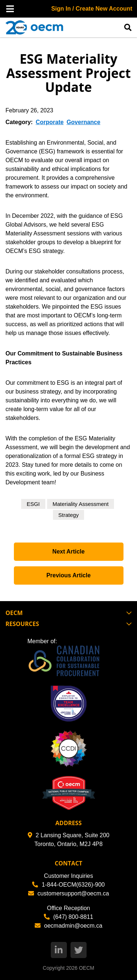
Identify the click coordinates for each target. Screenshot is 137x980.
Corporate (50, 122)
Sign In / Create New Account (92, 9)
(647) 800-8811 (68, 917)
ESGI (33, 504)
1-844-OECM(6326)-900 (68, 885)
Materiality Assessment (81, 504)
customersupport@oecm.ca (69, 893)
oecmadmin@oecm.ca (68, 926)
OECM (87, 968)
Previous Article (68, 575)
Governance (83, 122)
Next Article (68, 552)
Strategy (69, 515)
